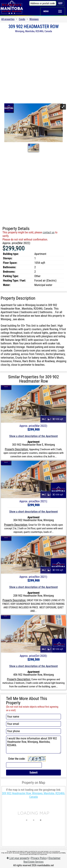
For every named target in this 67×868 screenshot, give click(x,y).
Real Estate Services (33, 862)
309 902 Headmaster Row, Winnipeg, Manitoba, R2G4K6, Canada (33, 795)
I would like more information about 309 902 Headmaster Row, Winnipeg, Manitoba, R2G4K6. (34, 745)
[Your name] (34, 717)
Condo (22, 19)
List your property (18, 858)
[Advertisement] (33, 68)
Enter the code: (17, 759)
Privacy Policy (39, 858)
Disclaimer (54, 858)
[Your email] (34, 724)
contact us (49, 232)
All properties (8, 19)
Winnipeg (34, 19)
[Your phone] (34, 731)
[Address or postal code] (43, 3)
